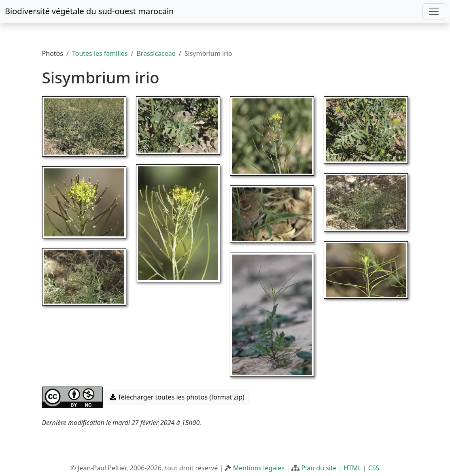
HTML (352, 468)
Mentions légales (259, 468)
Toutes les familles (100, 53)
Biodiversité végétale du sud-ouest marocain (89, 11)
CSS (374, 468)
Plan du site (319, 468)
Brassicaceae (156, 53)
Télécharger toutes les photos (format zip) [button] (177, 397)
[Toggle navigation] (434, 11)
